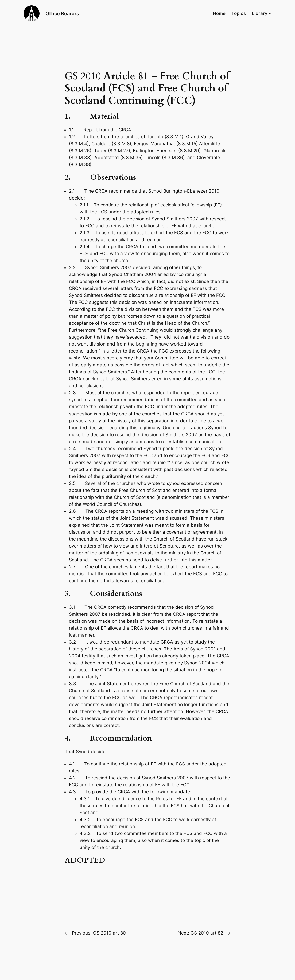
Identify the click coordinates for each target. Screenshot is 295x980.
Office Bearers (62, 13)
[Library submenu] (270, 13)
